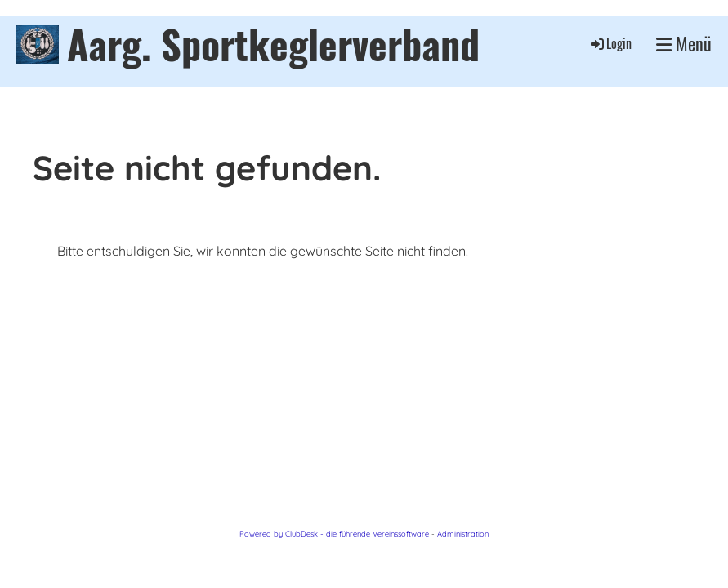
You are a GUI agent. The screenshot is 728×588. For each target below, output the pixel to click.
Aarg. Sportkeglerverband (273, 44)
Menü (684, 44)
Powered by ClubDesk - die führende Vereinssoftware (334, 534)
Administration (463, 534)
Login (610, 43)
